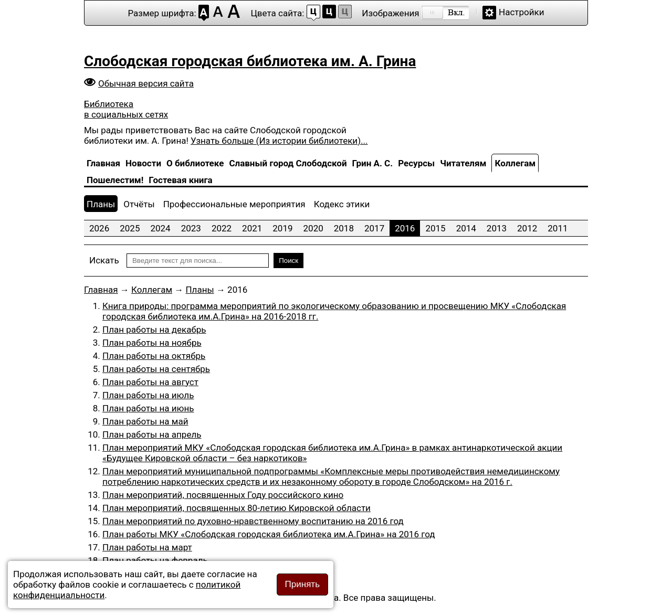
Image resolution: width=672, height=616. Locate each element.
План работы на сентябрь (156, 369)
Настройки (522, 12)
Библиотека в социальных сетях (126, 109)
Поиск (288, 261)
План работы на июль (148, 395)
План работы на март (147, 547)
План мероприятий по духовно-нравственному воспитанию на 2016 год (253, 521)
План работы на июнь (148, 408)
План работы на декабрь (154, 330)
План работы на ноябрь (152, 343)
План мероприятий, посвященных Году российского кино (223, 495)
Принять (302, 584)
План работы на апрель (152, 434)
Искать (104, 260)
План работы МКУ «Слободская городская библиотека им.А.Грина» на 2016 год (269, 534)
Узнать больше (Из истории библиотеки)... (279, 141)
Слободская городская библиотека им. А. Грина (250, 61)
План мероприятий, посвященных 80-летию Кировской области (237, 508)
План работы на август (150, 382)
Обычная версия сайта (146, 83)
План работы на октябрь (154, 356)
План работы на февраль (155, 560)
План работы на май (145, 421)
